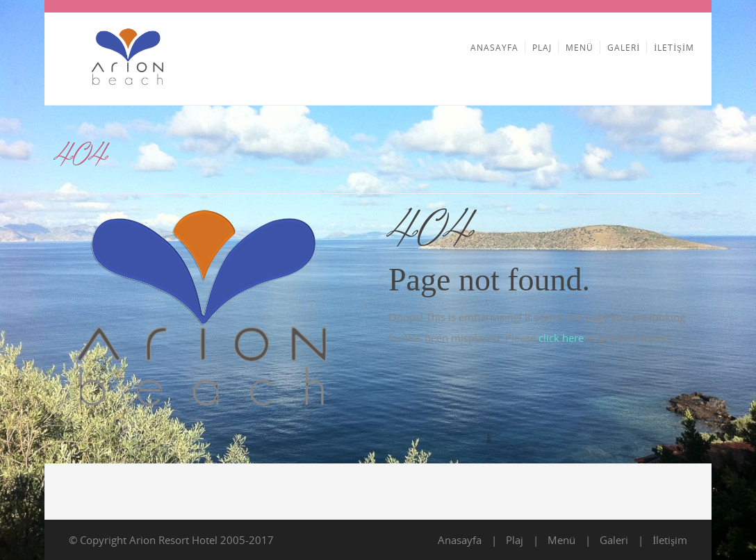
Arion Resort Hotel (173, 540)
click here (561, 338)
